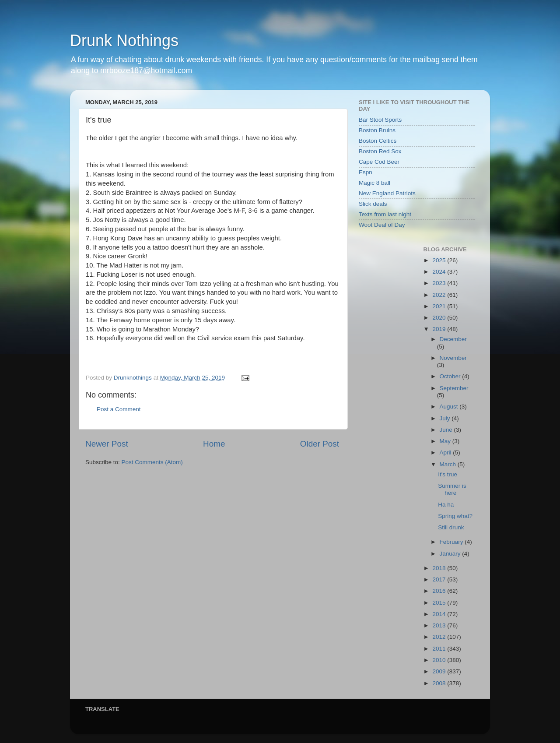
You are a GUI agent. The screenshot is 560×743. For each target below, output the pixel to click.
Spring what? (455, 516)
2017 (440, 579)
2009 (440, 671)
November (453, 358)
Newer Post (107, 444)
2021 (440, 306)
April (446, 452)
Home (214, 444)
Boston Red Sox (380, 151)
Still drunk (451, 527)
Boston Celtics (378, 141)
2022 (440, 295)
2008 (440, 683)
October (451, 376)
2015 (440, 603)
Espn (366, 172)
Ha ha (446, 505)
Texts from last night (385, 214)
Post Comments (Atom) (152, 462)
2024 (440, 272)
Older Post (320, 444)
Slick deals (373, 204)
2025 (440, 260)
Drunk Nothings (124, 40)
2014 (440, 614)
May (446, 441)
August (450, 407)
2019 (440, 329)
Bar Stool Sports (380, 120)
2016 (440, 591)
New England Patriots (387, 193)
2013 (440, 625)
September (454, 388)
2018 (440, 568)
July (446, 418)
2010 (440, 660)
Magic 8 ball (374, 183)
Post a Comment (119, 409)
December (453, 339)
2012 (440, 637)
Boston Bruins (377, 130)
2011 (440, 649)
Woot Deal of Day (382, 225)
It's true (448, 474)
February (452, 542)
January (451, 554)
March (449, 464)
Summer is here (452, 489)
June (447, 430)
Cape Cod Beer (379, 162)
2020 (440, 318)
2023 (440, 283)
